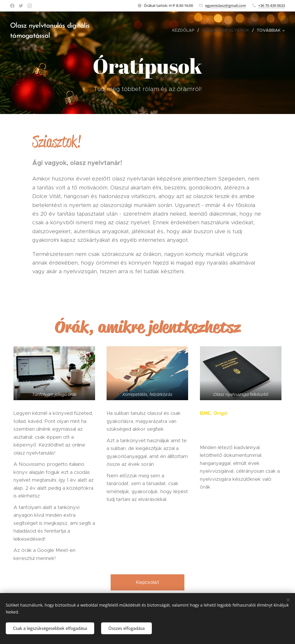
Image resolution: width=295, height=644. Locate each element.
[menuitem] (185, 30)
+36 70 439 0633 (272, 5)
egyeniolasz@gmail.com (226, 5)
